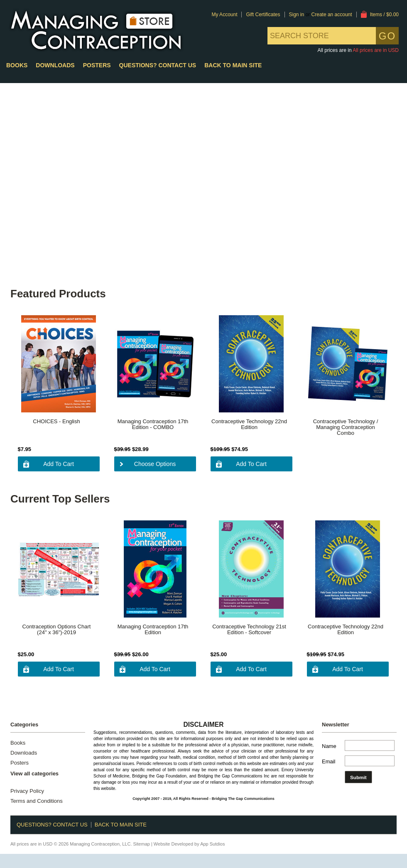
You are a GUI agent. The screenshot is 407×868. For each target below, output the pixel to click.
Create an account (332, 15)
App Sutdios (212, 844)
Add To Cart (59, 464)
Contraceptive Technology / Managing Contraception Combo (346, 427)
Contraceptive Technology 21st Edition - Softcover (249, 630)
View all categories (34, 774)
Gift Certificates (263, 15)
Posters (97, 65)
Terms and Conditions (37, 801)
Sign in (297, 15)
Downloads (55, 65)
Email (329, 761)
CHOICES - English (56, 422)
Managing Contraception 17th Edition (153, 630)
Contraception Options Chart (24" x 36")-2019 (57, 630)
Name (329, 746)
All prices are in (376, 50)
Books (17, 65)
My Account (224, 15)
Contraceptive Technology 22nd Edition (249, 424)
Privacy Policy (27, 791)
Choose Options (155, 464)
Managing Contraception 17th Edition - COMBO (153, 424)
